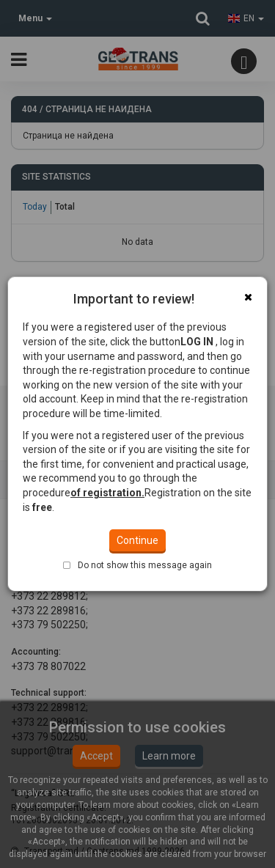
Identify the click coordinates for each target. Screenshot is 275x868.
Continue (137, 476)
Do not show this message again (145, 501)
